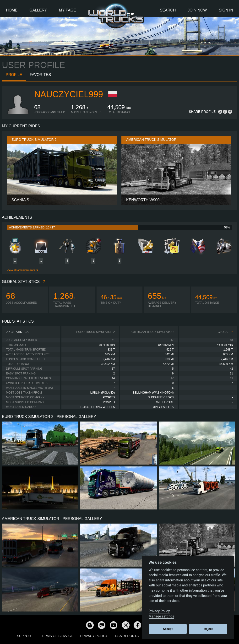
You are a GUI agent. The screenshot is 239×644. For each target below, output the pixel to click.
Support (25, 636)
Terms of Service (57, 636)
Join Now (197, 10)
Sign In (226, 10)
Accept (168, 629)
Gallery (38, 10)
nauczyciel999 (69, 94)
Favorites (40, 75)
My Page (68, 10)
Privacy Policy (94, 636)
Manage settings (161, 616)
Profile (14, 75)
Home (12, 10)
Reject (208, 629)
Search (168, 10)
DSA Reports (127, 636)
